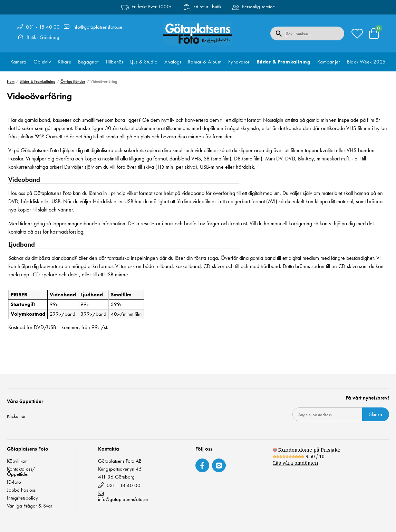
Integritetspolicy (22, 498)
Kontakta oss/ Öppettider (21, 472)
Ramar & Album (205, 62)
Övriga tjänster (73, 81)
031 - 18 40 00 (43, 27)
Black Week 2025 (366, 62)
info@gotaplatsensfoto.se (97, 27)
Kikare (64, 62)
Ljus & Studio (144, 62)
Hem (11, 81)
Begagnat (88, 62)
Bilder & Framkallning (283, 62)
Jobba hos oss (21, 490)
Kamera (18, 62)
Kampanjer (329, 62)
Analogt (173, 62)
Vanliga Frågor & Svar (30, 506)
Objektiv (42, 62)
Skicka (376, 414)
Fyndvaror (239, 62)
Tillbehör (114, 62)
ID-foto (14, 482)
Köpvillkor (17, 461)
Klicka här (16, 416)
